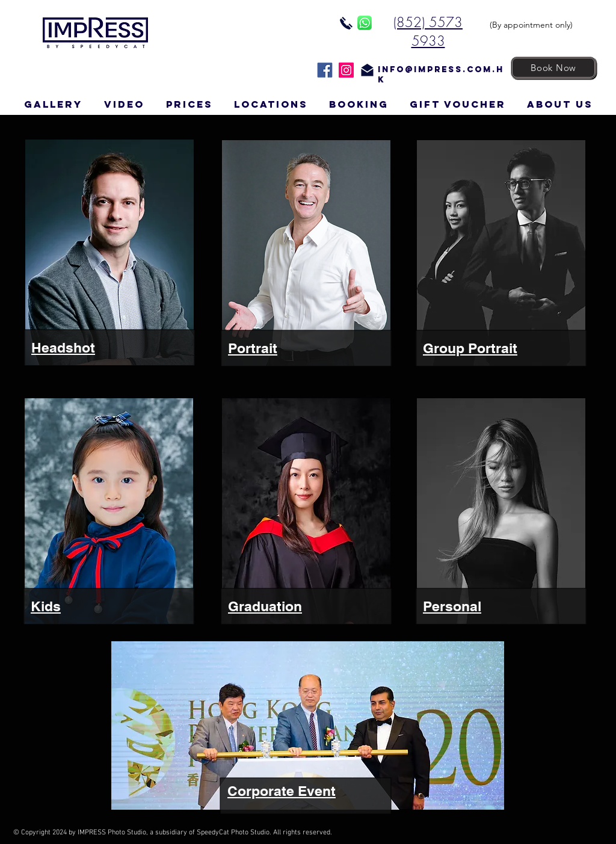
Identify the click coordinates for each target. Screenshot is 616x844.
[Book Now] (553, 68)
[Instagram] (346, 70)
